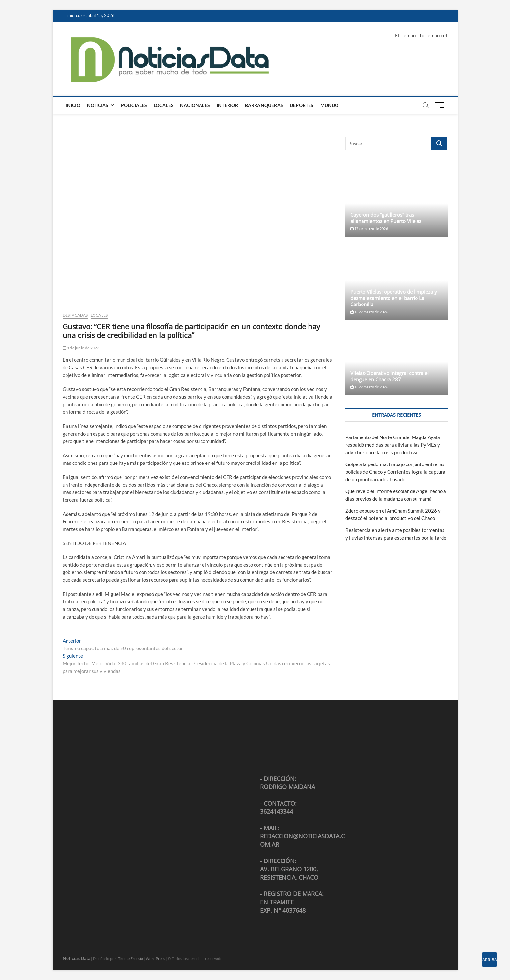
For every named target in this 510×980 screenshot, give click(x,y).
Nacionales (195, 105)
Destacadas (75, 315)
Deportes (302, 105)
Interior (228, 105)
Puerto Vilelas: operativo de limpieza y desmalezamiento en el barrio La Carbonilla (394, 298)
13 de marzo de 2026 (369, 312)
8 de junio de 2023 (81, 348)
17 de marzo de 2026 (369, 229)
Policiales (134, 105)
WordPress (155, 958)
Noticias (98, 105)
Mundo (330, 105)
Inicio (73, 105)
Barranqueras (264, 105)
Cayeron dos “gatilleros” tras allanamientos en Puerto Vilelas (386, 218)
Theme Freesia (130, 958)
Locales (164, 105)
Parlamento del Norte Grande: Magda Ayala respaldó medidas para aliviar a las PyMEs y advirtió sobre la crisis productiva (393, 445)
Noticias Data (76, 958)
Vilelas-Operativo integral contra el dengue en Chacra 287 (389, 376)
